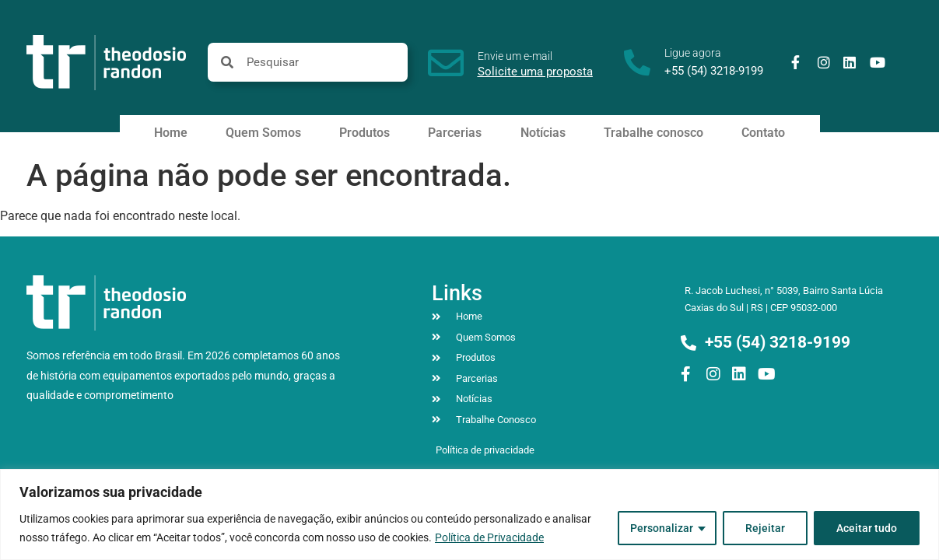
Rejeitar (765, 528)
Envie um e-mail (515, 56)
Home (171, 133)
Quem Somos (263, 133)
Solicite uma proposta (535, 72)
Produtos (364, 133)
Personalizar (662, 528)
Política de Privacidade (489, 537)
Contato (763, 133)
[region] (470, 514)
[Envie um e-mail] (446, 63)
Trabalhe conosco (653, 133)
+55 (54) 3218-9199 (714, 71)
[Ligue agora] (637, 62)
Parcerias (455, 133)
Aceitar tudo (867, 528)
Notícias (543, 133)
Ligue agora (693, 53)
